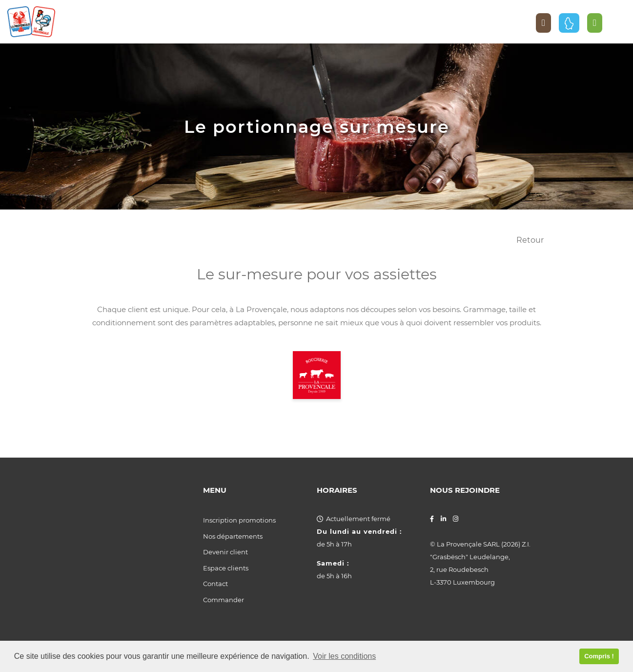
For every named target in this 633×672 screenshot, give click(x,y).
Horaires (337, 490)
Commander (224, 600)
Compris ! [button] (599, 656)
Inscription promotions (239, 520)
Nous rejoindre (465, 490)
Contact (215, 584)
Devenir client (225, 552)
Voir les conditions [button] (344, 656)
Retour (530, 240)
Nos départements (233, 536)
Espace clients (226, 568)
